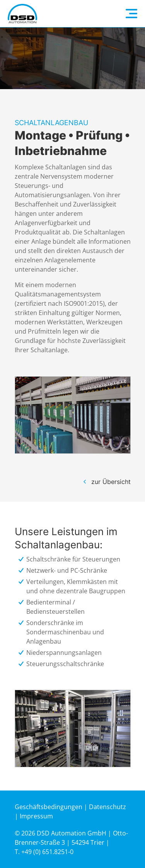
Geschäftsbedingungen (49, 807)
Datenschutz (107, 807)
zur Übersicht (111, 482)
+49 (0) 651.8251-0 (47, 852)
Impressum (36, 816)
